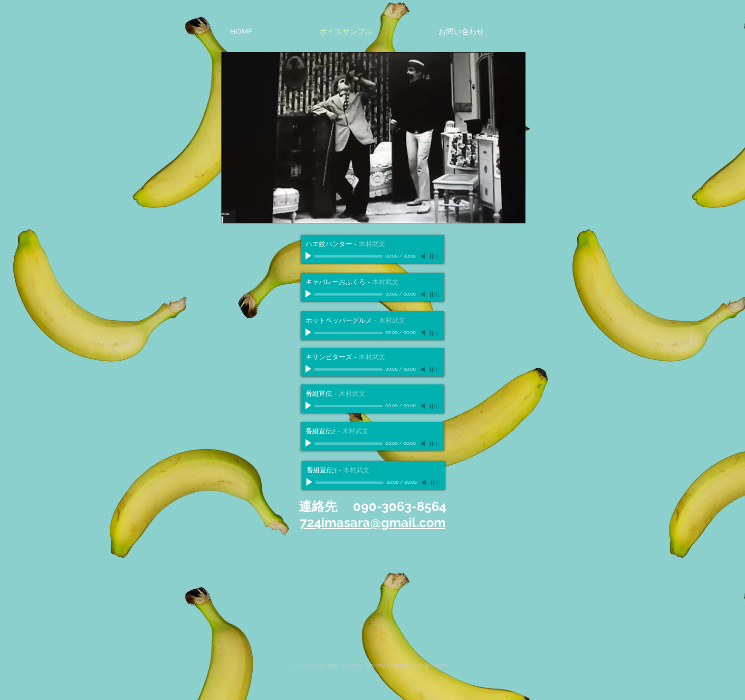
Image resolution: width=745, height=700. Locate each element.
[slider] (435, 257)
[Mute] (424, 256)
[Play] (309, 256)
